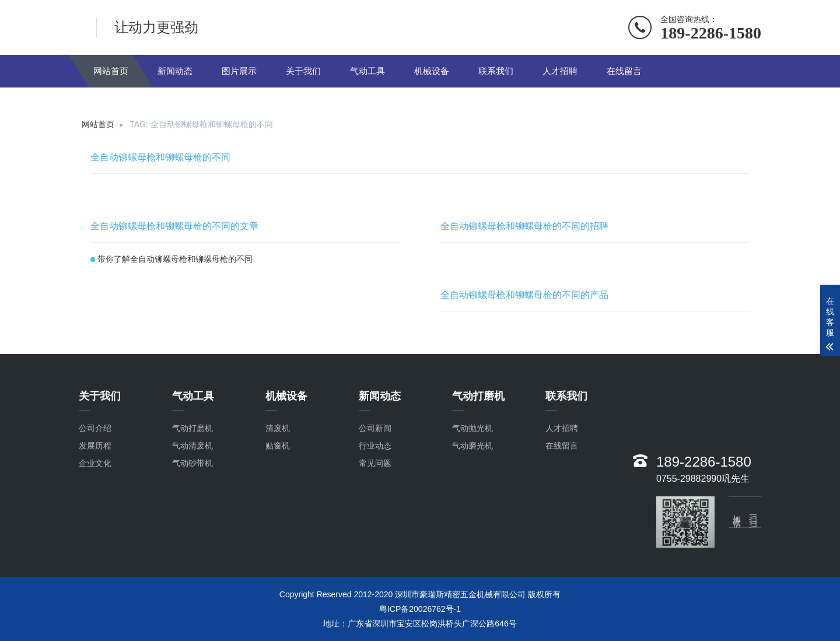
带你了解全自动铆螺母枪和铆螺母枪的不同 (175, 259)
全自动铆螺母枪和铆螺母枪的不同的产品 (524, 295)
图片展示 (239, 71)
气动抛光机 (473, 430)
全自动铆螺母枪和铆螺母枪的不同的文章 (174, 226)
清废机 (278, 430)
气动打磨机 (192, 430)
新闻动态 (175, 71)
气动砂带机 (192, 465)
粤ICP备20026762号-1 (420, 609)
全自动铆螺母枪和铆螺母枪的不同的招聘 (524, 226)
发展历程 (95, 447)
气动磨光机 (473, 447)
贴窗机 (278, 447)
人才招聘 (560, 71)
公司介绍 (95, 430)
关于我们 (303, 71)
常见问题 (375, 465)
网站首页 (111, 71)
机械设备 (432, 71)
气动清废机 (192, 447)
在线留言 (624, 71)
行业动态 (375, 447)
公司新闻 (375, 430)
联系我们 (496, 71)
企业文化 (95, 465)
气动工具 (367, 71)
